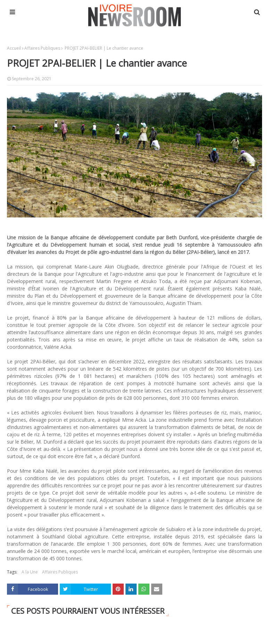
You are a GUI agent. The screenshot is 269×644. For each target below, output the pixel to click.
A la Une (30, 572)
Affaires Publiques (42, 48)
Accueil (14, 48)
